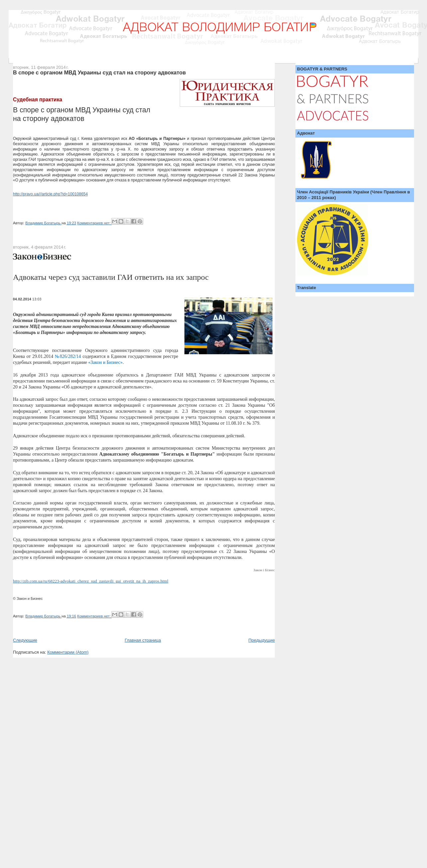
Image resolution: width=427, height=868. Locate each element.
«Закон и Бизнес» (105, 362)
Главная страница (143, 640)
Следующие (25, 640)
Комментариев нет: (94, 223)
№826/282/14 (68, 356)
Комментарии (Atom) (68, 652)
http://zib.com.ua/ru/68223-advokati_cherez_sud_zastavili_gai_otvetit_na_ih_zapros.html (91, 581)
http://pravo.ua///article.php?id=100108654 (50, 194)
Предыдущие (262, 640)
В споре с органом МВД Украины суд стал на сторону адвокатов (99, 72)
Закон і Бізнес (264, 570)
